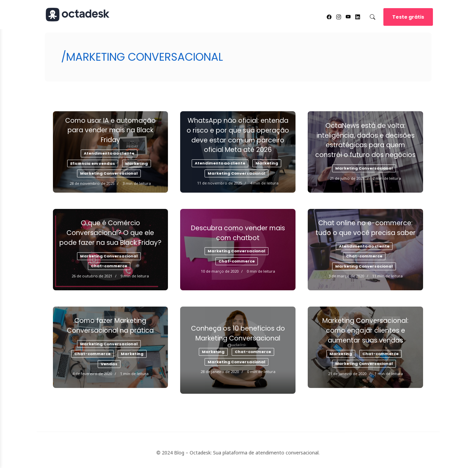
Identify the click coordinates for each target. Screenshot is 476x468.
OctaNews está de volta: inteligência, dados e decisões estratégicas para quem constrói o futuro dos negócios (365, 140)
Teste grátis (408, 17)
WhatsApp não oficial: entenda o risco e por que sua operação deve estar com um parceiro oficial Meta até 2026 (238, 135)
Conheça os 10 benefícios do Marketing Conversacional (238, 333)
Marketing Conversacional (109, 173)
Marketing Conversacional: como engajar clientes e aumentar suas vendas (365, 330)
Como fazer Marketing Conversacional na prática (110, 326)
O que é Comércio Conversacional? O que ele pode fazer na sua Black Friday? (110, 233)
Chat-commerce (109, 266)
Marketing (137, 163)
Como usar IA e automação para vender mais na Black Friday (110, 130)
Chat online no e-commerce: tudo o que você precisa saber (366, 228)
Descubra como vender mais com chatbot (238, 233)
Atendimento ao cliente (109, 153)
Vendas (109, 364)
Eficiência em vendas (93, 163)
